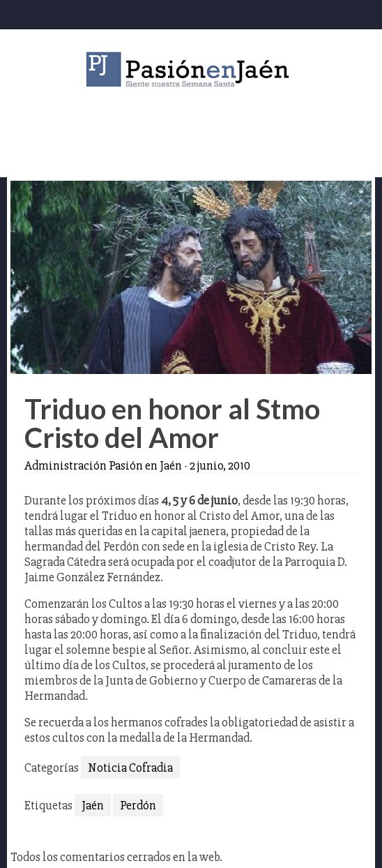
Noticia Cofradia (130, 768)
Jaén (93, 805)
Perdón (138, 805)
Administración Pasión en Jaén (103, 465)
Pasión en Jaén (191, 69)
